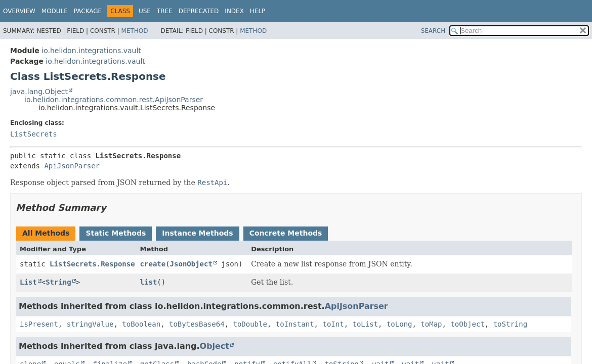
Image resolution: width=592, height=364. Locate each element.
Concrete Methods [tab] (286, 233)
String (58, 282)
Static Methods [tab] (116, 233)
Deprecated (199, 11)
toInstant (295, 324)
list (149, 282)
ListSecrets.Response (92, 264)
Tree (165, 11)
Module (55, 11)
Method (135, 31)
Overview (19, 11)
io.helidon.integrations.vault (91, 51)
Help (258, 11)
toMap (431, 324)
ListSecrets (34, 134)
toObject (467, 324)
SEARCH (433, 31)
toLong (399, 324)
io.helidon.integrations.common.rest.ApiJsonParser (114, 100)
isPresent (39, 324)
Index (234, 11)
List (28, 282)
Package (88, 11)
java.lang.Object (39, 92)
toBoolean (141, 324)
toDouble (250, 324)
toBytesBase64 (197, 324)
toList (365, 324)
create (153, 264)
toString (510, 324)
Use (145, 11)
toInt (333, 324)
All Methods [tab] (46, 233)
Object (215, 346)
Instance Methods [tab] (197, 233)
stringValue (90, 324)
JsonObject (191, 264)
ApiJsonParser (72, 166)
